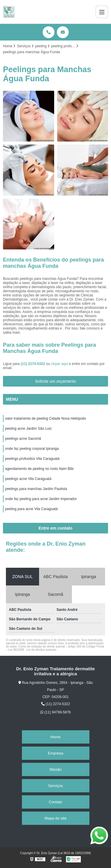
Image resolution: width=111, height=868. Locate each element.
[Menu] (102, 12)
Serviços (56, 786)
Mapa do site (55, 818)
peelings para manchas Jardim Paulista (36, 489)
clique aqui (59, 364)
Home (55, 737)
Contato (56, 802)
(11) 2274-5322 (33, 364)
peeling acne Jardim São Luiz (28, 429)
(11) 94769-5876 (55, 712)
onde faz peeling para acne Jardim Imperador (41, 499)
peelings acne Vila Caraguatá (28, 479)
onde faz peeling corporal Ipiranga (32, 449)
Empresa (55, 753)
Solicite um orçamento (55, 381)
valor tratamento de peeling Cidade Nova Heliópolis (46, 418)
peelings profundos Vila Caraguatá (32, 459)
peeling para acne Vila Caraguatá (31, 509)
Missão (55, 769)
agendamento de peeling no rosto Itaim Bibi (39, 469)
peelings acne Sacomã (23, 439)
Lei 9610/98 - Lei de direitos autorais (32, 650)
